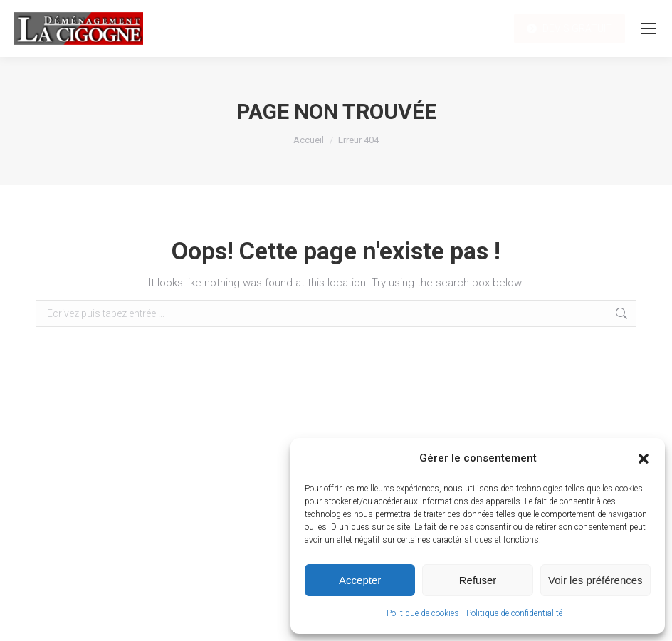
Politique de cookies (423, 613)
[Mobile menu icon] (649, 28)
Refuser (478, 580)
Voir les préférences (595, 580)
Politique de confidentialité (514, 613)
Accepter (360, 580)
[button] (644, 459)
